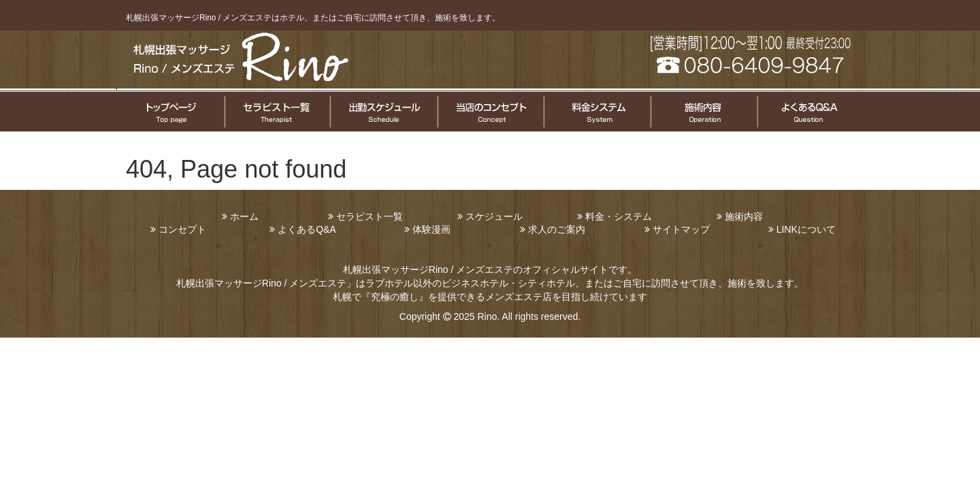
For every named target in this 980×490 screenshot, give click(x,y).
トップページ (170, 112)
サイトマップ (681, 229)
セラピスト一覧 (277, 112)
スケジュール (494, 216)
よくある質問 (810, 112)
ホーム (244, 216)
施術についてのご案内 (703, 112)
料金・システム (619, 216)
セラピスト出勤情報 (383, 112)
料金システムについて (596, 112)
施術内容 (744, 216)
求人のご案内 (557, 229)
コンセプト (182, 229)
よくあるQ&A (307, 229)
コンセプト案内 (490, 112)
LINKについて (806, 229)
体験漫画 (431, 229)
